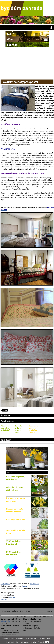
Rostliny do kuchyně (16, 519)
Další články (6, 440)
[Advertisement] (27, 63)
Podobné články (7, 421)
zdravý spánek (6, 621)
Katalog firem (25, 611)
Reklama (30, 616)
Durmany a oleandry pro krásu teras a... (33, 429)
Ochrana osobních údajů (43, 616)
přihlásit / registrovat (51, 27)
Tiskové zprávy (21, 616)
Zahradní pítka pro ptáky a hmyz (19, 429)
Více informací (38, 642)
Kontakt (49, 611)
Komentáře (5, 415)
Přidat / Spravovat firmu (9, 611)
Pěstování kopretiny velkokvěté (5, 428)
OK (47, 642)
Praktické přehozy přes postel (20, 82)
